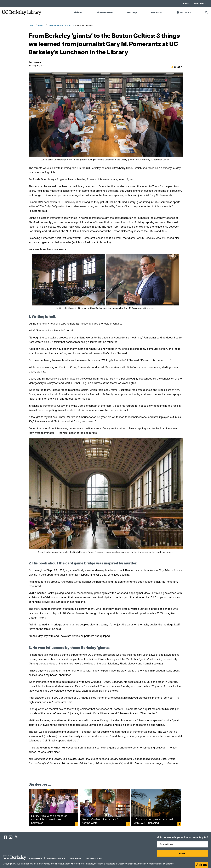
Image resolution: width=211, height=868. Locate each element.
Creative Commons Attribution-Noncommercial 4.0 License (146, 864)
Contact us (75, 858)
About (186, 3)
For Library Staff (94, 858)
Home (32, 25)
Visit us (78, 13)
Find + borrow (105, 13)
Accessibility (36, 858)
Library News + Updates (61, 25)
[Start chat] (201, 865)
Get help (132, 13)
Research (157, 13)
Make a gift (200, 3)
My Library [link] (186, 14)
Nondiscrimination (56, 858)
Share (176, 67)
